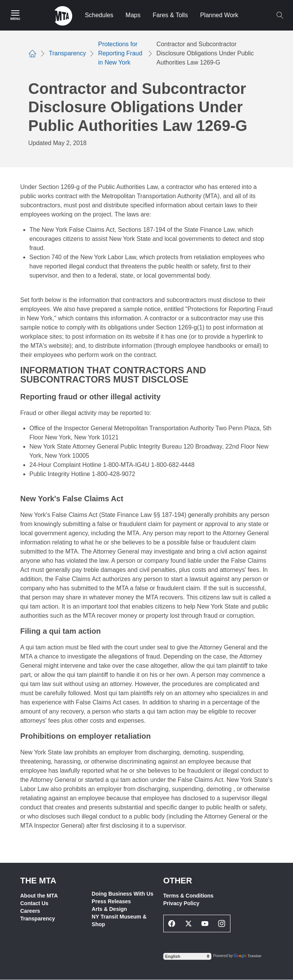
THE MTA (38, 881)
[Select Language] (187, 956)
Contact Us (34, 903)
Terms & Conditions (188, 896)
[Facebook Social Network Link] (172, 923)
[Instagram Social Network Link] (222, 923)
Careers (30, 911)
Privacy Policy (181, 903)
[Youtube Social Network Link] (205, 923)
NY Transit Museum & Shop (119, 920)
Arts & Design (109, 909)
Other (178, 881)
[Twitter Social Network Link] (188, 923)
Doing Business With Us (122, 894)
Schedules (99, 15)
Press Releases (111, 901)
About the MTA (39, 896)
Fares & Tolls (170, 15)
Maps (133, 15)
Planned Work (219, 15)
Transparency (38, 919)
